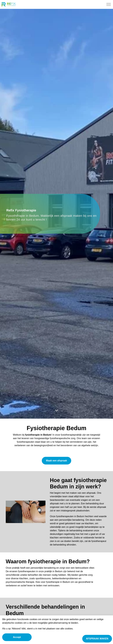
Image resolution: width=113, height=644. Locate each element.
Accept (17, 637)
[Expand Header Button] (109, 4)
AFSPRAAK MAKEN (97, 639)
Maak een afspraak (56, 461)
